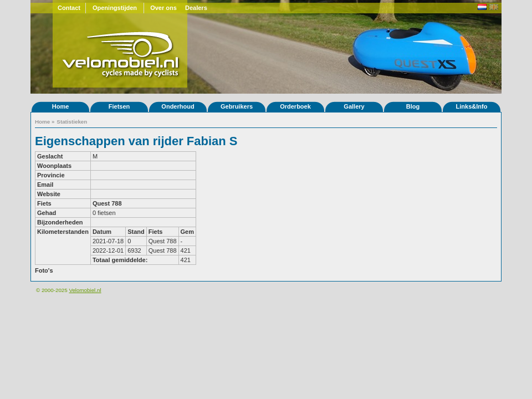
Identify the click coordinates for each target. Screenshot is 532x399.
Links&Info (472, 106)
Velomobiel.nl (85, 290)
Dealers (196, 8)
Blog (413, 106)
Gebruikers (237, 106)
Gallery (354, 106)
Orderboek (295, 106)
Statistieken (72, 122)
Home (61, 106)
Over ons (163, 8)
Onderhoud (178, 106)
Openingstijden (115, 8)
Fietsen (119, 106)
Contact (69, 8)
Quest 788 (107, 203)
